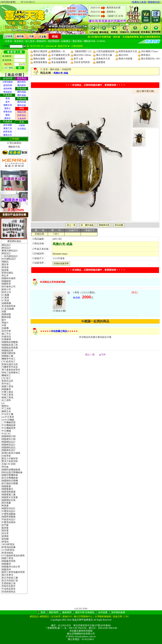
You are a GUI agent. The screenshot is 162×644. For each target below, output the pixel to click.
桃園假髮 (6, 314)
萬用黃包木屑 (113, 8)
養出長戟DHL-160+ (151, 59)
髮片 (4, 320)
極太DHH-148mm (82, 55)
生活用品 (22, 129)
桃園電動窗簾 (9, 492)
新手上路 (78, 59)
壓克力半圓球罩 (10, 459)
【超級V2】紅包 (115, 16)
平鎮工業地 (7, 395)
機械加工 (6, 375)
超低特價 (8, 85)
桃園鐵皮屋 (7, 350)
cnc (3, 403)
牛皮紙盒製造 (9, 589)
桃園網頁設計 (9, 445)
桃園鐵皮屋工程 (10, 345)
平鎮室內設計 (9, 519)
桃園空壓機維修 (10, 475)
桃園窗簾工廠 (9, 495)
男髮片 (5, 323)
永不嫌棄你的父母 (61, 55)
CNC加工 (6, 378)
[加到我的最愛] (8, 2)
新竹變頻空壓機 (10, 483)
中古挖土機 (7, 414)
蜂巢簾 (5, 506)
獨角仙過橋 (39, 59)
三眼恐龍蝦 (77, 46)
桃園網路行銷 (9, 436)
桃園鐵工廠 (7, 356)
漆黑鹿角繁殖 (40, 62)
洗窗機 (5, 328)
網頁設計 (6, 248)
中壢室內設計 (9, 511)
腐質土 (8, 108)
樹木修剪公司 (9, 287)
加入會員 (30, 41)
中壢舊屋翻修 (9, 514)
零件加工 (6, 384)
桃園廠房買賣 (9, 561)
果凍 (8, 98)
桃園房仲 (6, 569)
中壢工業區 (7, 392)
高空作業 (6, 331)
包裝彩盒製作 (9, 586)
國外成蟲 (22, 95)
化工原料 (6, 400)
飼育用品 (22, 115)
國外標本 (22, 82)
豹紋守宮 (63, 46)
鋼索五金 (6, 411)
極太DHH (123, 55)
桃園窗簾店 (7, 489)
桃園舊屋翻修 (9, 517)
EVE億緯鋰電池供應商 (13, 556)
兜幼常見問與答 (82, 62)
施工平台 (6, 334)
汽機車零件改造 (10, 367)
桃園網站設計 (9, 442)
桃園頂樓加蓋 (9, 353)
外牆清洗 (6, 337)
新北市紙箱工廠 (10, 578)
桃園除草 (6, 284)
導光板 (5, 467)
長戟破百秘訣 (40, 55)
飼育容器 (8, 132)
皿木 (8, 102)
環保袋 (5, 267)
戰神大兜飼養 (125, 59)
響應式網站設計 (10, 251)
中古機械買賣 (9, 428)
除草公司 (6, 292)
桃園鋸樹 (6, 281)
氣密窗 (5, 528)
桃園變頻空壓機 (10, 481)
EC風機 (5, 295)
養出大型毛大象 (104, 55)
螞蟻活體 (22, 112)
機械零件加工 (9, 359)
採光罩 (5, 533)
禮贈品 (5, 262)
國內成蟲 (22, 92)
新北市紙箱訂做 (10, 581)
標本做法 (146, 55)
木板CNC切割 (9, 464)
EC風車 (5, 298)
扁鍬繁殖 (101, 62)
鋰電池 (5, 542)
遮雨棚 (5, 539)
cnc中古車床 (8, 417)
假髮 (4, 312)
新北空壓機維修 (10, 478)
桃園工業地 (7, 386)
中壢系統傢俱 (9, 522)
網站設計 (6, 245)
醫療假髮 (6, 317)
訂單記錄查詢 (14, 143)
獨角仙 (5, 406)
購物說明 (41, 41)
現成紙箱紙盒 (9, 592)
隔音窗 (5, 531)
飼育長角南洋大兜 (128, 51)
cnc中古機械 (8, 420)
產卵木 (8, 118)
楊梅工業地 (7, 398)
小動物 (22, 125)
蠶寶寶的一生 (58, 51)
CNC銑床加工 (9, 362)
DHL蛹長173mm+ (150, 51)
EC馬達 (5, 300)
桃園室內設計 (9, 508)
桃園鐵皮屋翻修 (10, 342)
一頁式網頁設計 (10, 256)
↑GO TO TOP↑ (81, 609)
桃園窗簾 (6, 486)
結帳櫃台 (66, 41)
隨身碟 (5, 270)
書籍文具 (8, 135)
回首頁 (9, 41)
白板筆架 (6, 456)
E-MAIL (101, 41)
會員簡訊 (19, 41)
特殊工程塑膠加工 (11, 373)
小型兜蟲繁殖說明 (105, 51)
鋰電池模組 (7, 553)
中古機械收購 (9, 425)
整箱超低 (8, 92)
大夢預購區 (8, 82)
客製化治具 (7, 381)
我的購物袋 (54, 41)
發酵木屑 (8, 105)
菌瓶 (8, 115)
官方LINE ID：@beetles (42, 46)
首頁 (45, 69)
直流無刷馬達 (9, 306)
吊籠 (4, 325)
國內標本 (22, 85)
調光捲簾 (6, 503)
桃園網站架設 (9, 448)
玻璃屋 (5, 536)
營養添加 (8, 112)
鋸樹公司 (6, 289)
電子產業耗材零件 (11, 370)
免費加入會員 (139, 2)
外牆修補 (6, 339)
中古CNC (6, 434)
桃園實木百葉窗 (10, 497)
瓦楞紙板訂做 (9, 583)
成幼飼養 (8, 89)
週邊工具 (8, 128)
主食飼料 (22, 119)
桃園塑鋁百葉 (9, 500)
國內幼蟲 (22, 102)
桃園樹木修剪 (9, 278)
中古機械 (6, 431)
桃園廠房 (6, 389)
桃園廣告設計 (9, 450)
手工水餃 (6, 409)
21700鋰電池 (8, 550)
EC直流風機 (8, 309)
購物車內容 (154, 2)
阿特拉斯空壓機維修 (12, 472)
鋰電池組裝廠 (9, 547)
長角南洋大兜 (103, 59)
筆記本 (5, 276)
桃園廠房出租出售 (11, 567)
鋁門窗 (5, 525)
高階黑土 (111, 12)
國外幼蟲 (22, 105)
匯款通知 (77, 41)
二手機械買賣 (9, 422)
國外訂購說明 (40, 51)
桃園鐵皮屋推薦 (10, 348)
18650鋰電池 (8, 544)
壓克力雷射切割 (10, 461)
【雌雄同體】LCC (83, 51)
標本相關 (8, 125)
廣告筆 (5, 264)
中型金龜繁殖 (58, 59)
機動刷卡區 (90, 41)
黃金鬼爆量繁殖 (59, 62)
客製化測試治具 (10, 364)
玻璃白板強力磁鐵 (11, 453)
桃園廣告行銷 (9, 439)
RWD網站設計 (9, 259)
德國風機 (6, 303)
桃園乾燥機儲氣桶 (11, 470)
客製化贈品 (7, 273)
